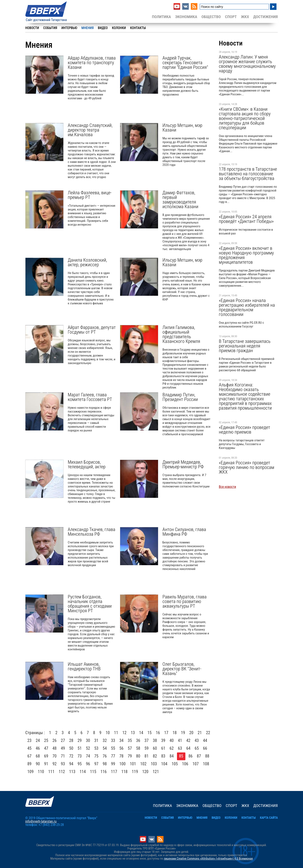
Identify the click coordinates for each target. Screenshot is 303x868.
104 (164, 764)
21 (200, 733)
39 (163, 740)
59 (147, 748)
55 (113, 748)
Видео (103, 28)
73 (80, 756)
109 (31, 772)
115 (93, 772)
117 (114, 772)
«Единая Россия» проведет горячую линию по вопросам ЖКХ (247, 467)
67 (29, 756)
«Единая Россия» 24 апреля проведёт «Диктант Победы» (246, 219)
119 (135, 772)
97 (96, 764)
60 (155, 748)
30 (88, 740)
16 (158, 733)
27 (63, 740)
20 (191, 733)
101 (133, 764)
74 (88, 756)
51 (80, 748)
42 (188, 740)
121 (156, 772)
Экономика (186, 17)
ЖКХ (245, 17)
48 (54, 748)
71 (63, 756)
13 (133, 733)
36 (138, 740)
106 (185, 764)
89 (29, 764)
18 (175, 733)
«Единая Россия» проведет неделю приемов (245, 430)
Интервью (69, 28)
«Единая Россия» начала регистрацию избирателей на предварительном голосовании (247, 307)
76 (105, 756)
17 (166, 733)
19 (183, 733)
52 (88, 748)
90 (38, 764)
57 (130, 748)
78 (121, 756)
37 (147, 740)
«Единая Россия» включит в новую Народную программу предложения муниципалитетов (246, 255)
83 (163, 756)
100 (122, 764)
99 (113, 764)
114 (83, 772)
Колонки (119, 28)
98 (105, 764)
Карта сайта (269, 818)
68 (38, 756)
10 (108, 733)
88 (207, 756)
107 (196, 764)
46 (38, 748)
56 (121, 748)
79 (130, 756)
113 (72, 772)
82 (155, 756)
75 (96, 756)
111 (51, 772)
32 (105, 740)
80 (138, 756)
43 (197, 740)
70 (54, 756)
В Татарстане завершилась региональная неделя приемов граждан (245, 346)
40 (172, 740)
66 (205, 748)
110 (41, 772)
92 (54, 764)
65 (197, 748)
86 (191, 756)
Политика (161, 17)
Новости (32, 28)
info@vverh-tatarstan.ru (41, 821)
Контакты (138, 28)
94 (71, 764)
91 (46, 764)
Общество (211, 17)
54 (105, 748)
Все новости (227, 487)
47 (46, 748)
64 (188, 748)
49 (63, 748)
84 (172, 756)
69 (46, 756)
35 (130, 740)
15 (150, 733)
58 (138, 748)
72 (71, 756)
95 (80, 764)
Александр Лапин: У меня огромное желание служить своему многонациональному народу (247, 64)
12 (124, 733)
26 (54, 740)
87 (199, 756)
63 (180, 748)
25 (46, 740)
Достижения (265, 17)
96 (88, 764)
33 (113, 740)
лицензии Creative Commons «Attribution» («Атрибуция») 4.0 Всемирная (208, 859)
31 (96, 740)
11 (116, 733)
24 (38, 740)
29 (80, 740)
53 (96, 748)
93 (63, 764)
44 (205, 740)
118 (125, 772)
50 (71, 748)
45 (29, 748)
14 (141, 733)
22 (208, 733)
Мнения (88, 28)
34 (121, 740)
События (50, 28)
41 (180, 740)
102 (144, 764)
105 (175, 764)
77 (113, 756)
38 (155, 740)
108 (206, 764)
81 (147, 756)
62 (172, 748)
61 (163, 748)
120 (145, 772)
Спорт (231, 17)
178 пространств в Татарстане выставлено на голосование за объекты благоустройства (248, 174)
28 (71, 740)
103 (154, 764)
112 (62, 772)
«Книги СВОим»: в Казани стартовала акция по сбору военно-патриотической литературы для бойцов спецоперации (245, 118)
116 (104, 772)
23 (29, 740)
